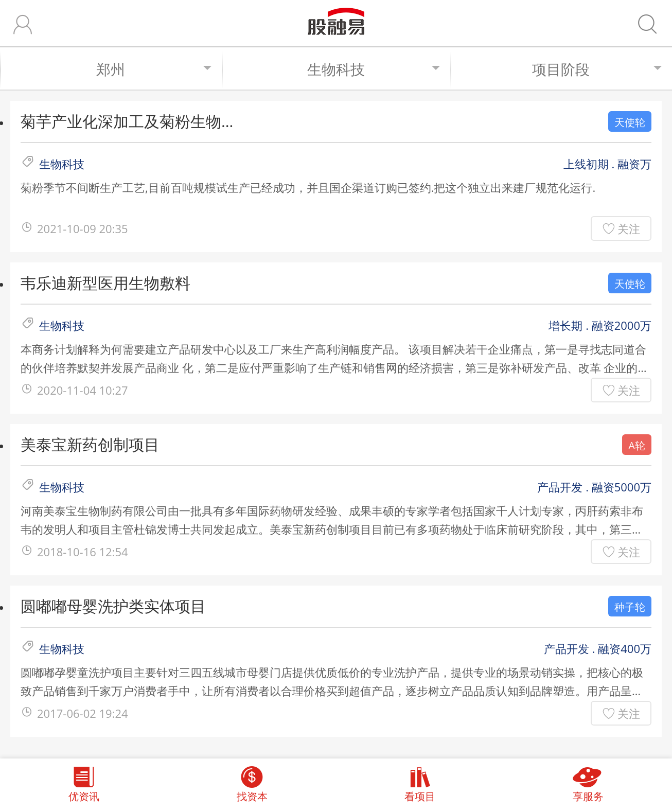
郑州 (154, 69)
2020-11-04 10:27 (83, 390)
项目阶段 (597, 69)
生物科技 (374, 69)
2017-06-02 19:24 (83, 713)
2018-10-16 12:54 (83, 552)
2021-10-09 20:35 (83, 228)
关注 (629, 228)
